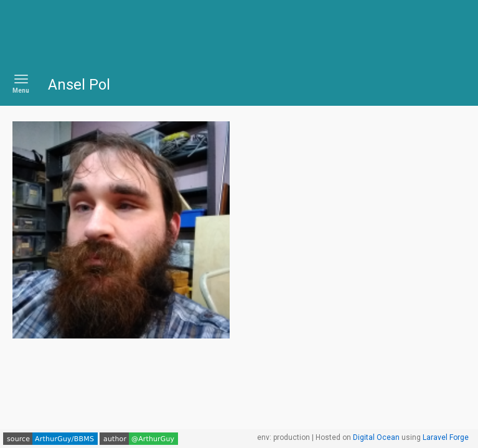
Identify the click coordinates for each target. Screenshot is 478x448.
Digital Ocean (376, 437)
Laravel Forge (446, 437)
